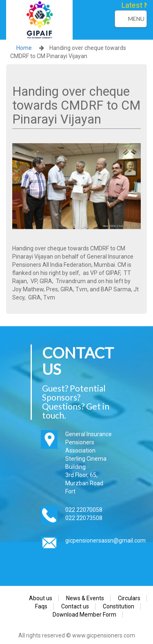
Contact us (75, 606)
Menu (136, 19)
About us (41, 598)
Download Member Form (84, 615)
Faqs (41, 606)
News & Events (85, 598)
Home (24, 48)
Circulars (129, 598)
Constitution (119, 606)
